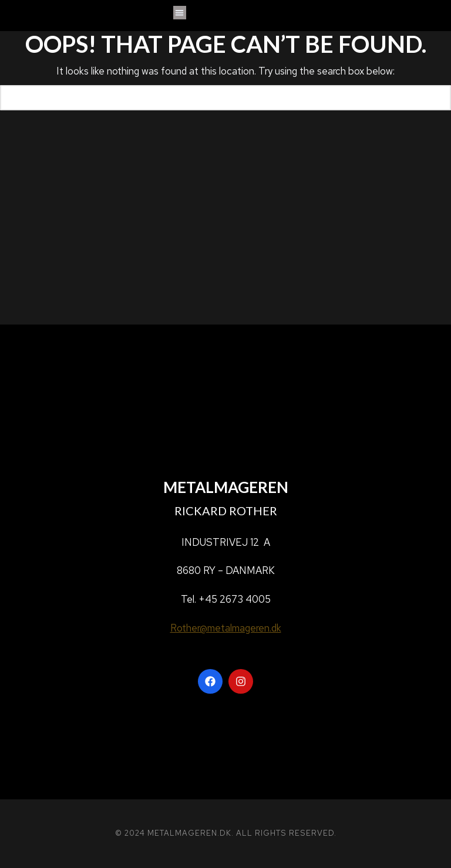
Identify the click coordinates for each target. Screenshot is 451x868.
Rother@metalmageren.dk (226, 628)
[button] (180, 13)
